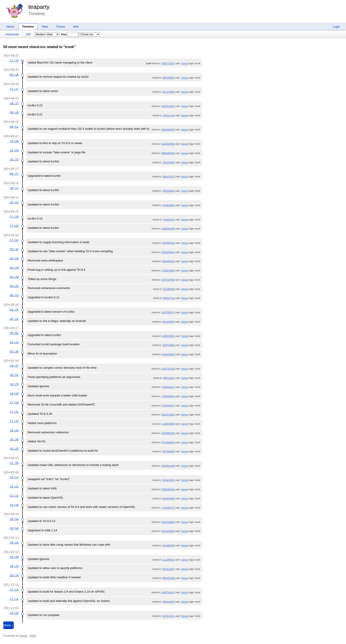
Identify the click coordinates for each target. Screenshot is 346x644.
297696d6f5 (168, 451)
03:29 (14, 259)
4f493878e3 (168, 243)
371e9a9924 (168, 442)
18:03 (14, 394)
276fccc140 (169, 115)
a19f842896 (168, 424)
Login (336, 27)
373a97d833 (168, 270)
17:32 (14, 421)
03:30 (14, 352)
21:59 (14, 150)
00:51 (14, 127)
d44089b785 (168, 433)
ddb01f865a (168, 78)
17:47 (14, 89)
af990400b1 (168, 336)
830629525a (168, 489)
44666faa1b (168, 191)
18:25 (14, 384)
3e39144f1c (169, 616)
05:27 (14, 174)
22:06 (14, 141)
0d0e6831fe (168, 261)
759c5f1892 (169, 162)
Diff (28, 34)
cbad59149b (168, 229)
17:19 (14, 217)
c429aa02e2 (168, 387)
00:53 (14, 295)
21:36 (14, 463)
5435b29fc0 (169, 205)
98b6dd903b (168, 153)
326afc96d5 (169, 480)
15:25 (14, 449)
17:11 (14, 590)
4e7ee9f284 (168, 322)
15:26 (14, 439)
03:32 (14, 249)
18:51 (14, 375)
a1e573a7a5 (168, 369)
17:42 (14, 412)
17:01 (14, 240)
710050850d (168, 396)
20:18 (14, 113)
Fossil (24, 636)
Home (10, 27)
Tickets (61, 27)
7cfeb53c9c (169, 220)
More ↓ (8, 625)
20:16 (14, 543)
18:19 (14, 566)
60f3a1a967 (168, 569)
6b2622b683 (168, 522)
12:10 (14, 505)
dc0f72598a (169, 345)
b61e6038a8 (168, 531)
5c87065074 (168, 312)
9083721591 (168, 63)
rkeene (185, 63)
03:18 (14, 75)
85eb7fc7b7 (169, 176)
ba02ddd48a (168, 144)
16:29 (14, 613)
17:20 (14, 61)
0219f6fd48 (169, 289)
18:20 (14, 557)
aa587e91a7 (168, 592)
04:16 (14, 342)
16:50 (14, 519)
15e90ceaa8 (168, 466)
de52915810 (168, 106)
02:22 (14, 310)
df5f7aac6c (169, 378)
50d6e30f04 (168, 354)
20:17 (14, 188)
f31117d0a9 (168, 92)
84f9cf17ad (169, 298)
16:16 (14, 430)
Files (45, 27)
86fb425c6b (169, 578)
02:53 (14, 203)
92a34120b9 (168, 415)
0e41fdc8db (169, 498)
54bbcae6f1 (169, 602)
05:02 (14, 333)
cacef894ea (168, 560)
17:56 (14, 403)
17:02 (14, 226)
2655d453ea (168, 252)
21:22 (14, 160)
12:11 (14, 477)
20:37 (14, 103)
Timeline (28, 27)
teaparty (39, 7)
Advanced (12, 34)
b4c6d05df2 (169, 545)
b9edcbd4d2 (168, 130)
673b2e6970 (168, 406)
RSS (33, 636)
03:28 (14, 286)
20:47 (14, 366)
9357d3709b (168, 280)
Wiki (76, 27)
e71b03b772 (168, 508)
